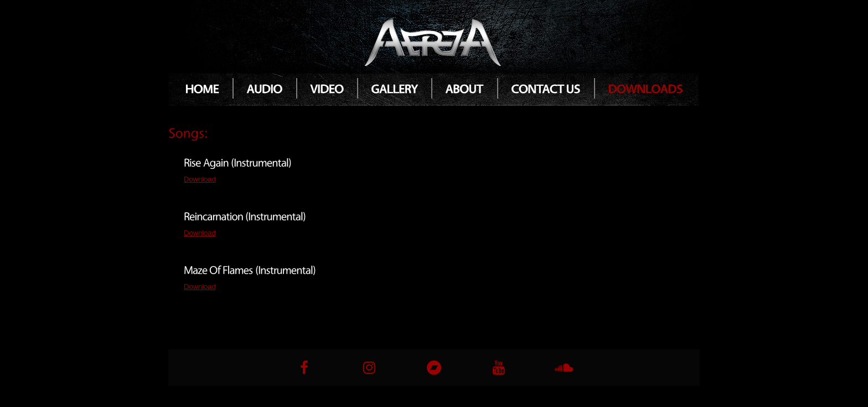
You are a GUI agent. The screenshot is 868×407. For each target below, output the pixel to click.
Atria (434, 41)
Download (200, 179)
